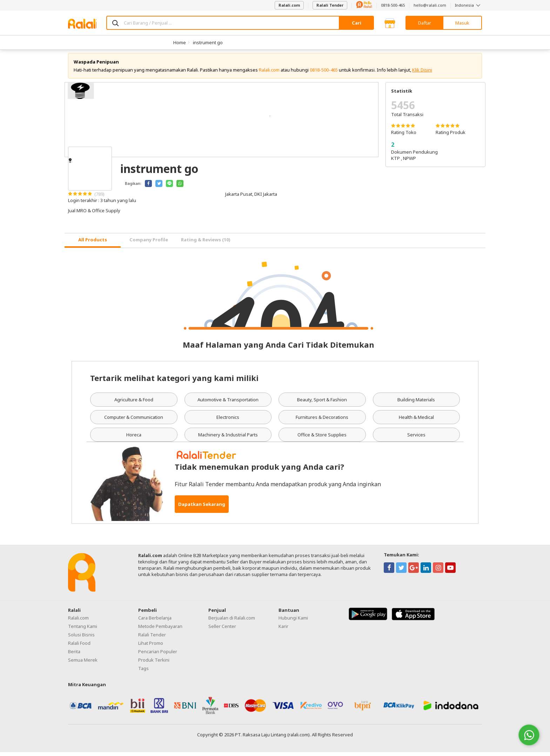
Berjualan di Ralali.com (232, 622)
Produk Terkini (154, 664)
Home (180, 42)
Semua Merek (83, 664)
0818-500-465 (393, 5)
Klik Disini (422, 74)
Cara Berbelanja (155, 622)
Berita (74, 655)
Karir (283, 630)
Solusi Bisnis (81, 638)
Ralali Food (79, 647)
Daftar (425, 23)
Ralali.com (289, 5)
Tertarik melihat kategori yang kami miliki (174, 382)
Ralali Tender (330, 5)
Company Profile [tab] (149, 244)
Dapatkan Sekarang (202, 508)
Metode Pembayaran (160, 630)
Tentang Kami (83, 630)
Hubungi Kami (293, 622)
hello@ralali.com (430, 5)
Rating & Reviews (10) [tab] (206, 244)
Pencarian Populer (158, 655)
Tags (143, 672)
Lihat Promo (151, 647)
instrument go (208, 42)
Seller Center (222, 630)
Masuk (462, 23)
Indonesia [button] (468, 5)
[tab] (93, 244)
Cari (357, 23)
